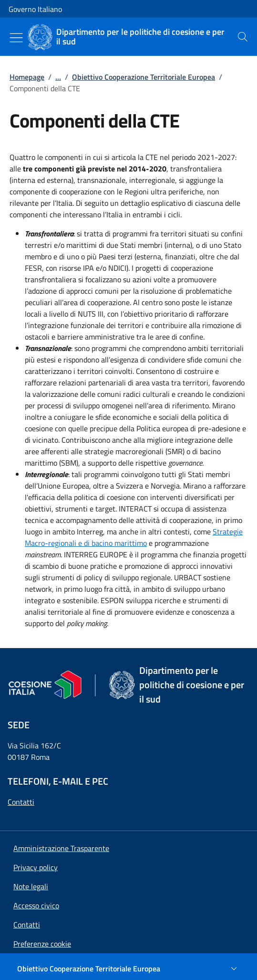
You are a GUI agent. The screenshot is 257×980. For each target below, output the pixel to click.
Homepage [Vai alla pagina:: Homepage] (27, 77)
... (58, 77)
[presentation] (243, 37)
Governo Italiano (35, 9)
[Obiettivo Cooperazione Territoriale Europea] (128, 969)
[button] (42, 944)
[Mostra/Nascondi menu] (16, 38)
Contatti (21, 802)
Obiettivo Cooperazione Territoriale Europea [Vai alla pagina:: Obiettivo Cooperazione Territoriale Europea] (144, 77)
